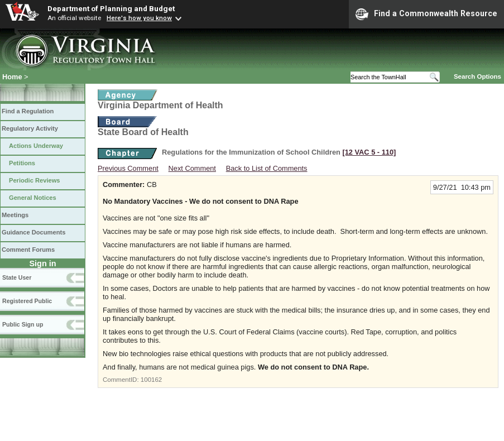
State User (17, 277)
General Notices (33, 198)
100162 (151, 380)
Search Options (477, 76)
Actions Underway (36, 146)
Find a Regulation (28, 111)
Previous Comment (128, 168)
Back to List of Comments (267, 168)
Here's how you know (139, 18)
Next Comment (192, 168)
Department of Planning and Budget (111, 8)
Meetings (15, 215)
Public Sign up (23, 324)
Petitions (22, 163)
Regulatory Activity (30, 128)
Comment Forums (28, 250)
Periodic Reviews (35, 180)
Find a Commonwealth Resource (426, 14)
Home (12, 77)
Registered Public (27, 301)
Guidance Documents (33, 232)
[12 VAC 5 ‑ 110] (369, 152)
